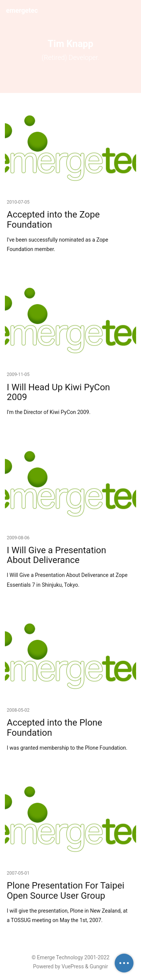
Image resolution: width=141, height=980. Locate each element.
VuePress (73, 966)
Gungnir (99, 966)
